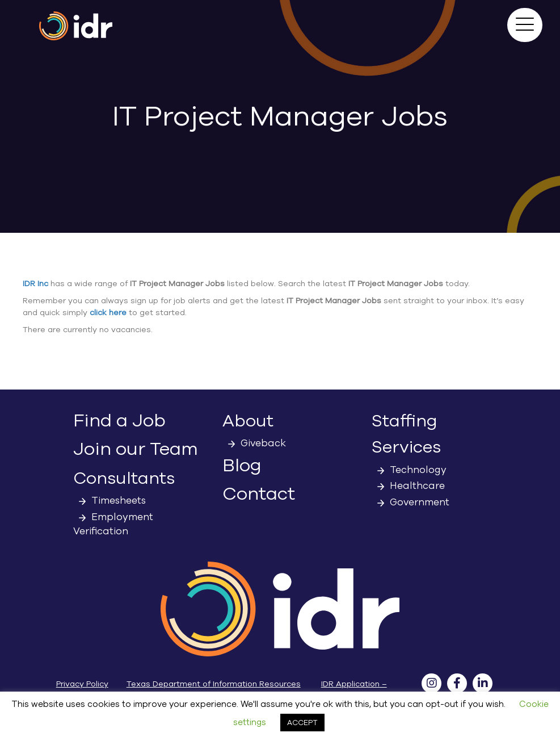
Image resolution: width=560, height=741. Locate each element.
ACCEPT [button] (302, 723)
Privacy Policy (82, 684)
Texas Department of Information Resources (214, 684)
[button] (525, 25)
